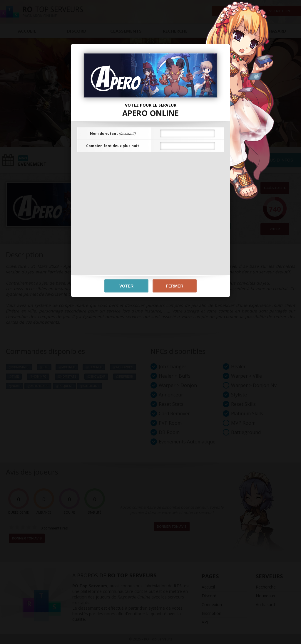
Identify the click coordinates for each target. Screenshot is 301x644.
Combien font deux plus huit (113, 146)
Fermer (174, 286)
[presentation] (150, 169)
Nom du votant (113, 133)
